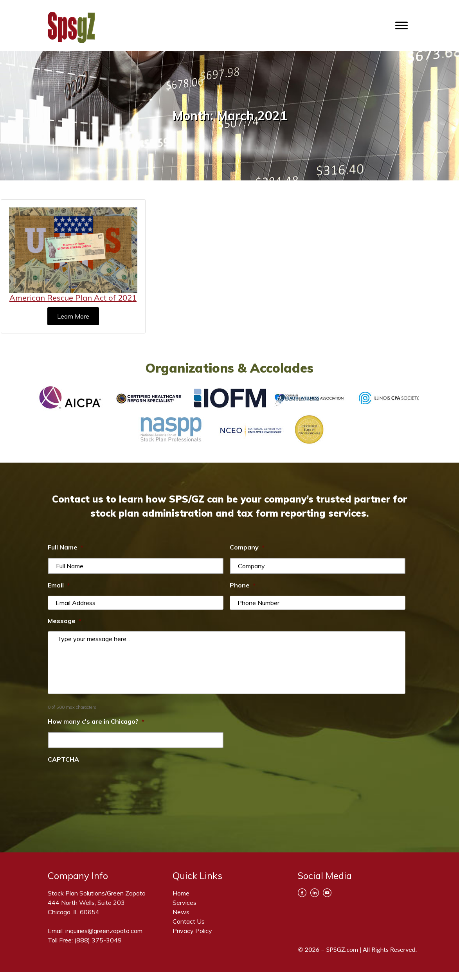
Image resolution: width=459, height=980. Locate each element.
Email (59, 585)
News (181, 912)
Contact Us (189, 921)
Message (65, 621)
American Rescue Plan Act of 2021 (73, 298)
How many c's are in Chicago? (96, 721)
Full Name (66, 547)
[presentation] (107, 785)
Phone (243, 585)
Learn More (73, 316)
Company (247, 547)
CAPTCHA (63, 759)
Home (181, 893)
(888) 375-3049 (98, 940)
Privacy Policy (192, 931)
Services (184, 903)
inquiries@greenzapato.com (104, 931)
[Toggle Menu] (401, 25)
